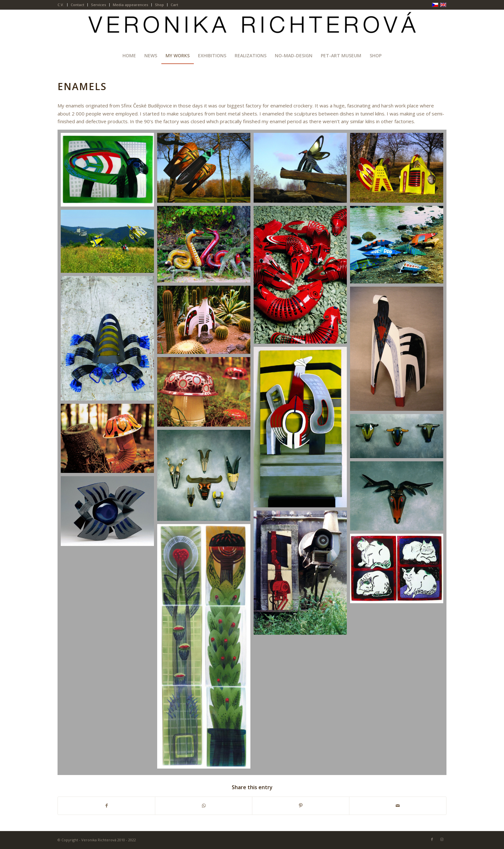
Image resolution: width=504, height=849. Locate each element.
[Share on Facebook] (106, 806)
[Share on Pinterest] (301, 806)
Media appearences (130, 5)
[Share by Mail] (398, 806)
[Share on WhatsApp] (204, 806)
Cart (174, 5)
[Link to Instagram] (442, 839)
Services (99, 5)
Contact (77, 5)
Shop (159, 5)
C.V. (61, 5)
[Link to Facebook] (432, 839)
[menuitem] (63, 5)
